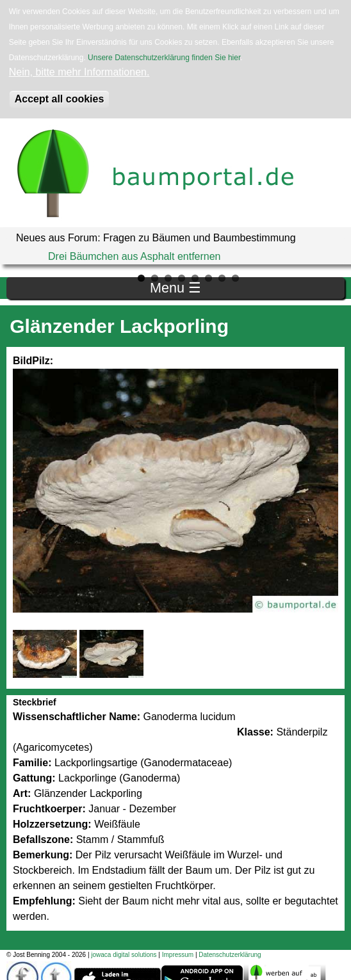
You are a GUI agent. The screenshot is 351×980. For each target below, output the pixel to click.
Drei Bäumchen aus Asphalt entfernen (135, 256)
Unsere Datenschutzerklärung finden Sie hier (164, 58)
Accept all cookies (60, 99)
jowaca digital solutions (124, 955)
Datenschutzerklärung (230, 955)
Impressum (178, 955)
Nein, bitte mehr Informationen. (79, 72)
